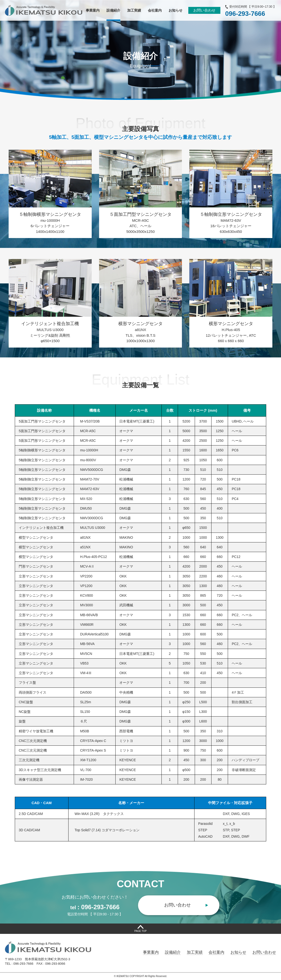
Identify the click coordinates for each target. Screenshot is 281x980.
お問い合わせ (204, 10)
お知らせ (238, 952)
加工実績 (195, 952)
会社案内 (216, 952)
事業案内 (151, 952)
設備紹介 (173, 952)
